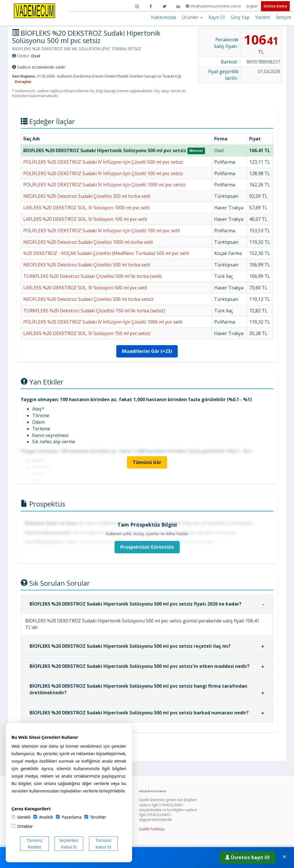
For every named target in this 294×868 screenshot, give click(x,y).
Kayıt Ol (217, 17)
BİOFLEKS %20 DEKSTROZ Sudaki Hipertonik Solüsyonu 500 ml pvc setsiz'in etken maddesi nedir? (140, 666)
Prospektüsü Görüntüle (147, 547)
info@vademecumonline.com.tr (214, 6)
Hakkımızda (164, 17)
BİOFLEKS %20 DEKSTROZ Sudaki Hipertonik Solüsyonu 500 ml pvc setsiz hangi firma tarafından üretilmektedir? (138, 689)
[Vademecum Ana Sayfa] (34, 10)
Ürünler (192, 17)
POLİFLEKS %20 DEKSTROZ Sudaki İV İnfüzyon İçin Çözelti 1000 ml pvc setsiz (105, 185)
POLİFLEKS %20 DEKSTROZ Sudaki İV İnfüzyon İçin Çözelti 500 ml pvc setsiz (103, 162)
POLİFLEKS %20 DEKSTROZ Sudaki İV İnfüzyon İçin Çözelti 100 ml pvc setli (101, 231)
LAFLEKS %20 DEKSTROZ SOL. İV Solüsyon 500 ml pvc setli (85, 288)
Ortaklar (22, 826)
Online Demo (275, 6)
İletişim (284, 17)
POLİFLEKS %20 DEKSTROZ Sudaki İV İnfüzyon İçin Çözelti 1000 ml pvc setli (103, 322)
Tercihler (95, 817)
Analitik (43, 817)
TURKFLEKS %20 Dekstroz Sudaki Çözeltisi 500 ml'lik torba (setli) (92, 276)
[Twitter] (165, 6)
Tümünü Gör (147, 462)
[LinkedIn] (178, 6)
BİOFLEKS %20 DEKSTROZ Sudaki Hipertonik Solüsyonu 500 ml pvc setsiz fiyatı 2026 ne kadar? (136, 604)
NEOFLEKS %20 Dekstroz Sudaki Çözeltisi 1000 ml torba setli (88, 242)
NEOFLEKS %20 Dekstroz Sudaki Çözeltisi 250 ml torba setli (87, 196)
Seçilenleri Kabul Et (69, 844)
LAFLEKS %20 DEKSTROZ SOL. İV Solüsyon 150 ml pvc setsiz (87, 333)
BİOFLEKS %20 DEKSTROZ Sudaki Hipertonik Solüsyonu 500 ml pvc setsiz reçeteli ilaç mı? (130, 646)
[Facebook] (151, 6)
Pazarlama (69, 817)
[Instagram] (137, 6)
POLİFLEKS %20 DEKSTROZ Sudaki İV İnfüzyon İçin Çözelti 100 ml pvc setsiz (103, 173)
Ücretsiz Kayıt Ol (247, 857)
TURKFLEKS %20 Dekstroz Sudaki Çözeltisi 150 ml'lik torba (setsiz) (94, 311)
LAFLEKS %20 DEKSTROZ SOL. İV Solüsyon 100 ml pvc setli (85, 219)
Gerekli (21, 817)
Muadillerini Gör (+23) (147, 351)
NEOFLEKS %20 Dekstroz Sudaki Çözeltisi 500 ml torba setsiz (88, 299)
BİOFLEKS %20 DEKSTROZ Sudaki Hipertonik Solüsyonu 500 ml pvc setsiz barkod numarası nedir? (139, 713)
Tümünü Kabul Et (104, 844)
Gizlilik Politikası (152, 829)
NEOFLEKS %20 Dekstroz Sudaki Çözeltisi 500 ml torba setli (87, 265)
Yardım (263, 17)
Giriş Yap (240, 17)
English (252, 6)
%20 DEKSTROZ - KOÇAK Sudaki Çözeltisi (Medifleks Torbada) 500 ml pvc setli (106, 253)
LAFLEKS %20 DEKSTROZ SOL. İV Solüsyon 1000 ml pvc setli (86, 208)
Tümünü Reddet (35, 844)
